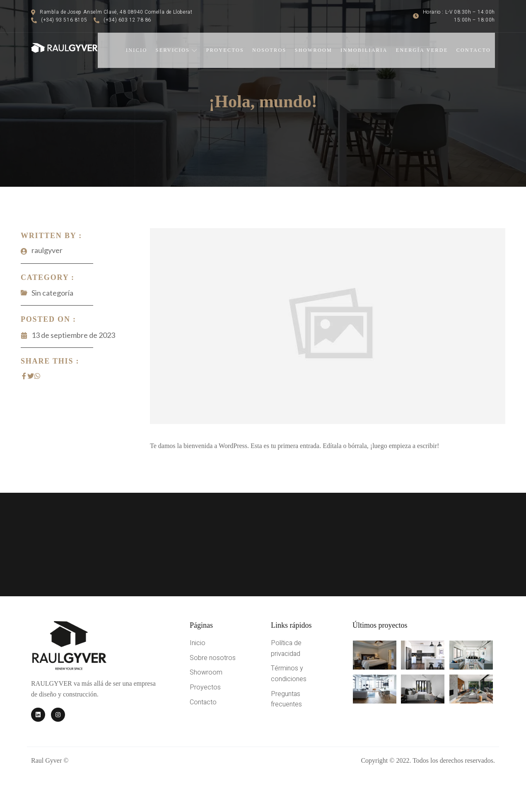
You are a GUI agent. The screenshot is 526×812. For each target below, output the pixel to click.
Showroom (314, 50)
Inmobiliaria (364, 50)
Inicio (137, 50)
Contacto (474, 50)
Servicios (177, 50)
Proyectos (225, 50)
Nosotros (269, 50)
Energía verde (422, 50)
